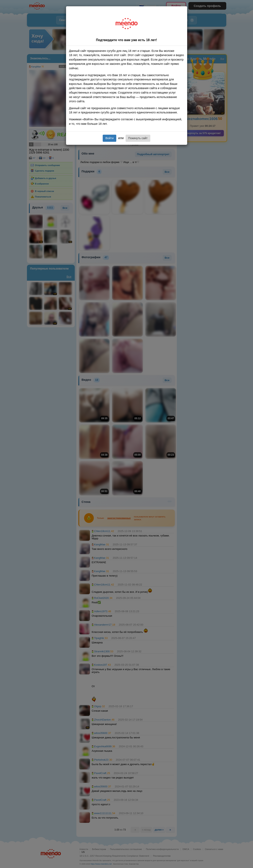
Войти (109, 138)
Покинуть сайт (138, 138)
